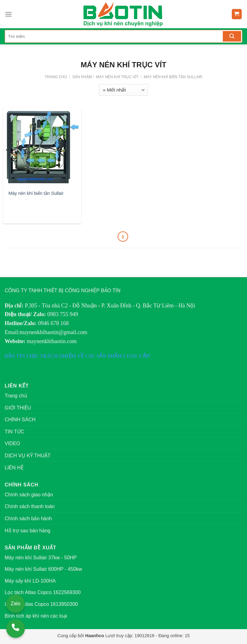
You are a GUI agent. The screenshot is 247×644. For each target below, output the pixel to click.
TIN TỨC (14, 432)
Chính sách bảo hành (28, 519)
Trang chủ (56, 77)
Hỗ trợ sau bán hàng (27, 531)
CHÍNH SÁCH (20, 420)
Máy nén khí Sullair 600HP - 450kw (43, 569)
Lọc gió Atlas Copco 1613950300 (41, 604)
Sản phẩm (82, 77)
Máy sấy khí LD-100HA (30, 581)
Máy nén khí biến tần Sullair (173, 77)
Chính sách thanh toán (30, 506)
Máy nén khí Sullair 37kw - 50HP (41, 558)
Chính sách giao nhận (29, 495)
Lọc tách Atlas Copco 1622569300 (43, 592)
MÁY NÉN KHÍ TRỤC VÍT (117, 77)
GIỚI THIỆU (18, 408)
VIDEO (12, 443)
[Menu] (8, 14)
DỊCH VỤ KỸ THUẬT (28, 456)
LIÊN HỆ (14, 468)
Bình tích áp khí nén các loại (36, 616)
